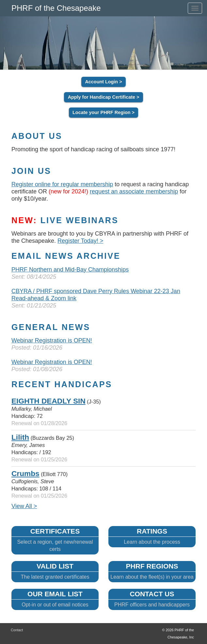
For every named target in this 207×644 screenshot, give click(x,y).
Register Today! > (80, 241)
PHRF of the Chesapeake (56, 8)
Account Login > (103, 82)
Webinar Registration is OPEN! (52, 340)
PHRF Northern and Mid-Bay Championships (70, 270)
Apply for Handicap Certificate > (104, 97)
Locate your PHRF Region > (104, 113)
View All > (24, 506)
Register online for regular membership (62, 184)
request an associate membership (134, 191)
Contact (17, 630)
